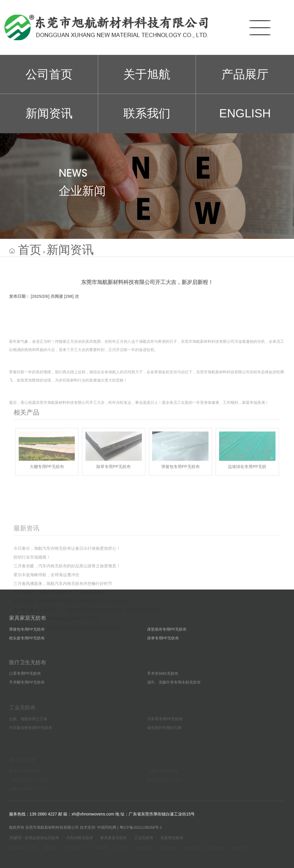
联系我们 (147, 113)
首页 (30, 256)
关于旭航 (147, 74)
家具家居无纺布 (28, 633)
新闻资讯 (49, 113)
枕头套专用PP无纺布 (27, 653)
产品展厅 (245, 74)
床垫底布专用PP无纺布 (167, 644)
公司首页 (49, 74)
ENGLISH (245, 113)
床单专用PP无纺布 (163, 653)
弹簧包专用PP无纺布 (27, 644)
